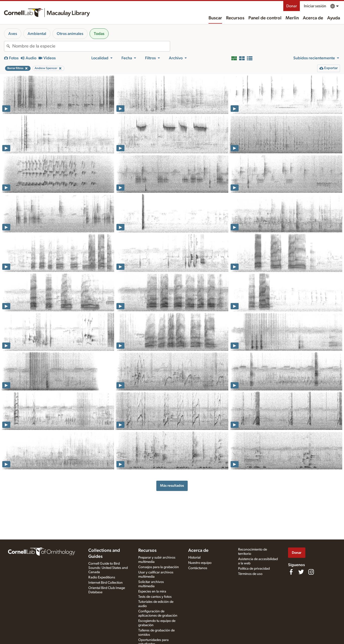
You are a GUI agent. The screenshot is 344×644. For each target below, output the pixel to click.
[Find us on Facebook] (291, 572)
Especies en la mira (152, 591)
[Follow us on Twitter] (301, 572)
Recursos (235, 18)
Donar (292, 6)
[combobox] (91, 46)
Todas (99, 34)
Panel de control (265, 18)
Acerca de (313, 18)
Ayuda (334, 18)
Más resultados (172, 486)
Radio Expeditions (102, 577)
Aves (13, 34)
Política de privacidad (254, 569)
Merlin (292, 18)
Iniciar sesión (315, 6)
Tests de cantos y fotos (155, 597)
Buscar (215, 18)
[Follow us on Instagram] (311, 572)
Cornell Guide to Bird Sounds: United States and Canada (108, 568)
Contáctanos (198, 568)
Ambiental (37, 34)
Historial (194, 558)
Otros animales (70, 34)
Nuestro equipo (200, 563)
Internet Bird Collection (106, 583)
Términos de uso (250, 574)
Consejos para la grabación (159, 567)
